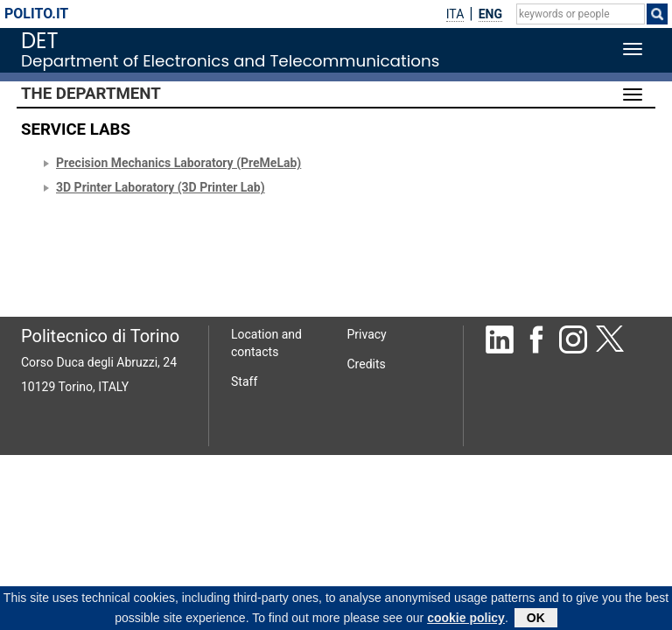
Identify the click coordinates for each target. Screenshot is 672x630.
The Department (91, 94)
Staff (244, 381)
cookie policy (466, 620)
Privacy (367, 334)
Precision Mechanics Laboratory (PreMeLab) (178, 163)
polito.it (36, 14)
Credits (367, 364)
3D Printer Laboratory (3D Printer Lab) (161, 187)
